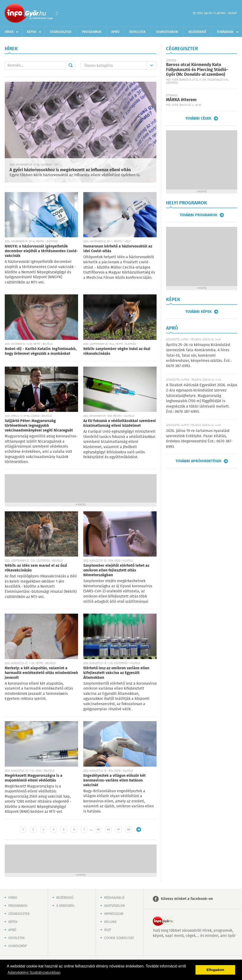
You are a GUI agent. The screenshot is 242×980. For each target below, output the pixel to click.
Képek (32, 32)
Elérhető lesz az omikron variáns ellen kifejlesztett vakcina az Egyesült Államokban (116, 673)
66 (108, 829)
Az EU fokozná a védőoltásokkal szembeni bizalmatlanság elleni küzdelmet (120, 423)
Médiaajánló (114, 898)
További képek (198, 312)
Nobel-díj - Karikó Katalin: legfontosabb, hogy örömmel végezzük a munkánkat (41, 351)
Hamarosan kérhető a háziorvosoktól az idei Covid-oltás (118, 249)
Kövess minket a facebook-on (187, 899)
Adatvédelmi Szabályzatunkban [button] (34, 973)
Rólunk (110, 922)
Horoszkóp (18, 946)
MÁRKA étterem (181, 100)
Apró (115, 32)
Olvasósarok (167, 32)
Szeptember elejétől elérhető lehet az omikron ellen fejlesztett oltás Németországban (116, 570)
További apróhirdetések (198, 461)
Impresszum (114, 914)
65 (98, 829)
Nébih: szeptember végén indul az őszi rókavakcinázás (117, 351)
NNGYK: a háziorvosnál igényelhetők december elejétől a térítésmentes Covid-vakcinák (41, 251)
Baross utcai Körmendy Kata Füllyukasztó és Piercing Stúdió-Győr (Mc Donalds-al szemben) (197, 70)
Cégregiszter (61, 32)
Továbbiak (225, 32)
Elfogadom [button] (215, 970)
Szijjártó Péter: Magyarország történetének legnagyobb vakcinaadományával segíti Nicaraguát (39, 426)
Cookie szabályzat (119, 938)
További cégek (198, 118)
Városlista (57, 13)
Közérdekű (197, 32)
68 (129, 829)
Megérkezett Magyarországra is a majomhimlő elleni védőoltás (34, 778)
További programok (198, 215)
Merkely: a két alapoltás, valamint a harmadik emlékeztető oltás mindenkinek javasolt (41, 673)
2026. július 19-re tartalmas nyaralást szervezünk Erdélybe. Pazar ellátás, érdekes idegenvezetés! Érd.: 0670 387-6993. (199, 439)
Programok (92, 32)
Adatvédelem (114, 906)
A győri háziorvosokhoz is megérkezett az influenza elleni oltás (70, 170)
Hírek (9, 32)
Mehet (70, 65)
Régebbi (139, 829)
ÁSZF (108, 930)
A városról (65, 906)
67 (119, 829)
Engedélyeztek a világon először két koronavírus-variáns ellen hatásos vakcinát (114, 780)
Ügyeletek (137, 32)
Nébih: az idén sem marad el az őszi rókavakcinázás (36, 568)
